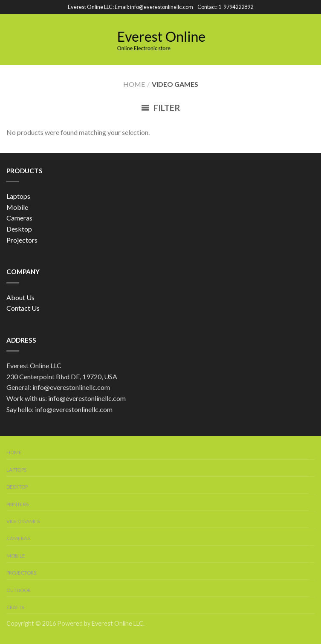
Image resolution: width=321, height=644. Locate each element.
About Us (20, 297)
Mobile (17, 207)
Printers (17, 504)
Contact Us (23, 308)
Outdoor (19, 590)
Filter (161, 108)
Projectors (22, 240)
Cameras (19, 218)
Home (134, 84)
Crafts (15, 607)
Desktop (19, 229)
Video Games (23, 521)
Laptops (18, 196)
